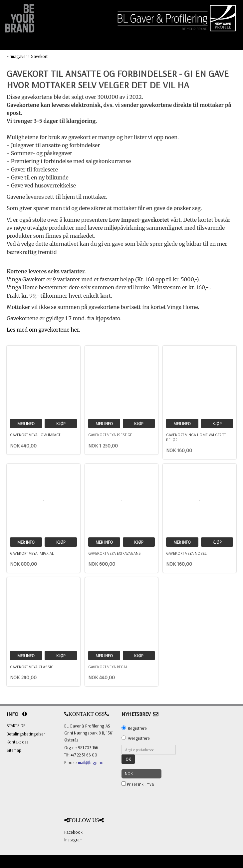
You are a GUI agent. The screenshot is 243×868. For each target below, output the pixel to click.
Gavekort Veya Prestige (110, 435)
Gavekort (39, 56)
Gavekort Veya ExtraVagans (115, 553)
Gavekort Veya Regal (108, 667)
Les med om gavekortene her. (43, 330)
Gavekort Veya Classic (32, 667)
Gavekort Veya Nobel (186, 553)
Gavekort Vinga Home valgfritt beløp (196, 437)
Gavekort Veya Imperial (32, 553)
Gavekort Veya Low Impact (35, 435)
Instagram (73, 840)
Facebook (73, 832)
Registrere (137, 728)
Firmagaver (17, 56)
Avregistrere (139, 738)
